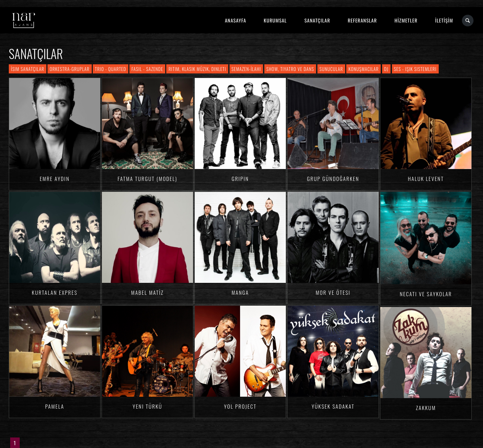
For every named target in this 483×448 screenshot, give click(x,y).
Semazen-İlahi (246, 69)
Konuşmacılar (363, 69)
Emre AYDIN (55, 178)
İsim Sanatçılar (28, 69)
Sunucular (331, 69)
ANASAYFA (236, 20)
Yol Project (240, 406)
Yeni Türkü (147, 406)
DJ (386, 69)
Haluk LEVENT (426, 178)
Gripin (240, 178)
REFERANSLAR (362, 20)
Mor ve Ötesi (333, 292)
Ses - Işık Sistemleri (415, 69)
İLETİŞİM (444, 20)
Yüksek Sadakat (333, 406)
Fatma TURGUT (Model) (148, 178)
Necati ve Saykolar (426, 294)
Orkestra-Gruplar (69, 69)
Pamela (54, 406)
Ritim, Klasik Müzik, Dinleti (197, 69)
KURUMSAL (275, 20)
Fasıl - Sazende (147, 69)
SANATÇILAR (317, 20)
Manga (240, 292)
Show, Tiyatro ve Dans (290, 69)
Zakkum (426, 408)
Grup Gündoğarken (333, 178)
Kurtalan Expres (55, 292)
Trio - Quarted (111, 69)
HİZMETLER (406, 20)
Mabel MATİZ (147, 292)
